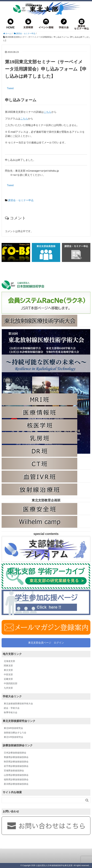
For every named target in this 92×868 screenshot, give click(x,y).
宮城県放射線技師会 (14, 771)
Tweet (10, 88)
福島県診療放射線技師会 (16, 779)
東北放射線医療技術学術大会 (18, 704)
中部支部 (8, 674)
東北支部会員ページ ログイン (46, 643)
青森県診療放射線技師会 (16, 757)
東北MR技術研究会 (13, 728)
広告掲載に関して (80, 379)
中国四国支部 (11, 683)
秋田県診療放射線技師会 (16, 762)
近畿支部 (8, 679)
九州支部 (8, 688)
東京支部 (8, 670)
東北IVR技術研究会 (14, 737)
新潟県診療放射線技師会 (16, 784)
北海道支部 (9, 661)
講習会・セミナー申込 (21, 200)
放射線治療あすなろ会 (15, 733)
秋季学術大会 (11, 712)
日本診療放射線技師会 (15, 753)
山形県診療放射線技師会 (16, 775)
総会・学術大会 (12, 708)
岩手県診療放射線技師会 (16, 766)
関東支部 (8, 666)
